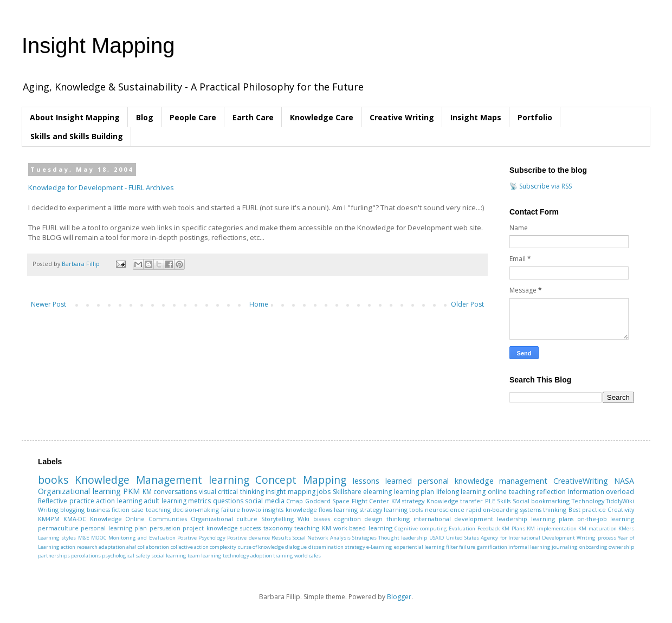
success (250, 528)
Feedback (489, 528)
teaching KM (312, 528)
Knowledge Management (138, 480)
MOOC (99, 538)
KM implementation (551, 528)
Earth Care (253, 117)
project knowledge (210, 528)
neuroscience (445, 510)
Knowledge (106, 519)
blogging (72, 510)
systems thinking (543, 510)
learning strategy (358, 510)
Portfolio (535, 117)
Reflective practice (66, 501)
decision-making (196, 510)
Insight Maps (476, 117)
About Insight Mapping (75, 117)
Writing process (596, 538)
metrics (199, 501)
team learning (205, 556)
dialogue (296, 547)
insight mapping (290, 492)
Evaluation (462, 528)
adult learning (165, 501)
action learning (119, 501)
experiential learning (419, 547)
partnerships (54, 556)
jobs (324, 492)
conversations (175, 492)
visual (208, 492)
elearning (377, 492)
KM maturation (597, 528)
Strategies (364, 538)
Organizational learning (79, 491)
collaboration (153, 547)
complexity (223, 547)
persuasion (165, 528)
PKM (131, 491)
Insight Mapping (98, 46)
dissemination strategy (337, 547)
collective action (190, 547)
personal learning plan (114, 528)
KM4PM (49, 519)
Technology (588, 501)
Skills (504, 501)
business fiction (108, 510)
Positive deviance (248, 538)
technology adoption (247, 556)
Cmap (295, 501)
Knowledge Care (322, 117)
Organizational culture (224, 519)
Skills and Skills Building (77, 136)
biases (322, 519)
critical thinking (241, 492)
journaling (565, 547)
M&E (84, 538)
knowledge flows (309, 510)
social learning (169, 556)
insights (273, 510)
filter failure (461, 547)
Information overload (601, 492)
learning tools (403, 510)
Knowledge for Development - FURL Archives (101, 187)
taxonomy (278, 528)
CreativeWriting (581, 481)
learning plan (414, 492)
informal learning (529, 547)
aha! (131, 547)
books (53, 480)
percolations (86, 556)
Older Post (467, 304)
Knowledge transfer (455, 501)
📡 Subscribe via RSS (541, 186)
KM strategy (408, 501)
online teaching (511, 492)
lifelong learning (461, 492)
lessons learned (382, 481)
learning (229, 480)
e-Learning (379, 547)
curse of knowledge (261, 547)
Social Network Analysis (322, 538)
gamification (492, 547)
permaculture (58, 528)
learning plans (552, 519)
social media (265, 501)
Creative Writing (402, 117)
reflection (551, 492)
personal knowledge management (483, 481)
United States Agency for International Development (511, 538)
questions (228, 501)
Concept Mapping (301, 480)
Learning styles (57, 538)
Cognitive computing (421, 528)
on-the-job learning (606, 519)
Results (281, 538)
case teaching (151, 510)
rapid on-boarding (492, 510)
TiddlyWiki (620, 501)
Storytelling (277, 519)
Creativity (621, 510)
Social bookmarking (541, 501)
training (283, 556)
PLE (490, 501)
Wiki (303, 519)
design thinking (387, 519)
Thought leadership (403, 538)
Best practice (587, 510)
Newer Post (49, 304)
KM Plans (513, 528)
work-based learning (363, 528)
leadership (512, 519)
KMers (626, 528)
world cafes (308, 556)
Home (259, 304)
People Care (193, 117)
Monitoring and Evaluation (142, 538)
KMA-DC (75, 519)
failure (231, 510)
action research (79, 547)
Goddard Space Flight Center (347, 501)
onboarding (593, 547)
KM (147, 492)
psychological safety (126, 556)
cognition (347, 519)
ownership (621, 547)
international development (454, 519)
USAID (437, 538)
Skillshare (347, 492)
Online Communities (156, 519)
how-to (251, 510)
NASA (624, 481)
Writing (48, 510)
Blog (145, 117)
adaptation (112, 547)
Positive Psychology (201, 538)
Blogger (399, 597)
